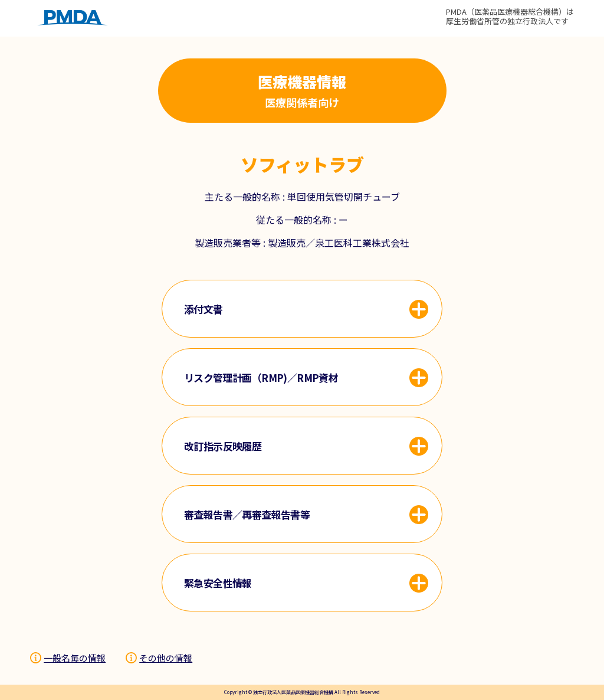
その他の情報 (166, 658)
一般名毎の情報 (75, 658)
